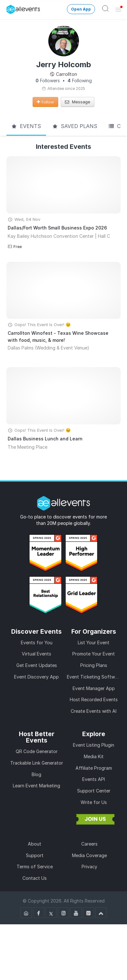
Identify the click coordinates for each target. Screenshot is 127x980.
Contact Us (35, 878)
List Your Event (94, 643)
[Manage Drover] (8, 7)
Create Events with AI (94, 711)
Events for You (37, 643)
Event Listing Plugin (94, 745)
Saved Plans (75, 126)
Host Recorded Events (94, 699)
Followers (48, 80)
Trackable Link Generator (37, 763)
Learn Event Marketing (36, 786)
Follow (45, 102)
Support (35, 855)
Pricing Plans (94, 665)
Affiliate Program (94, 768)
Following (80, 80)
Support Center (94, 791)
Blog (36, 774)
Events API (94, 779)
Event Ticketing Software (94, 677)
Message (78, 102)
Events (26, 126)
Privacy (89, 867)
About (35, 844)
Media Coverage (89, 855)
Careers (89, 844)
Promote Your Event (94, 654)
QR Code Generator (37, 751)
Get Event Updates (37, 665)
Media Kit (94, 756)
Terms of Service (35, 867)
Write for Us (94, 802)
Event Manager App (94, 688)
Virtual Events (36, 654)
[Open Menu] (118, 9)
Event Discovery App (36, 677)
